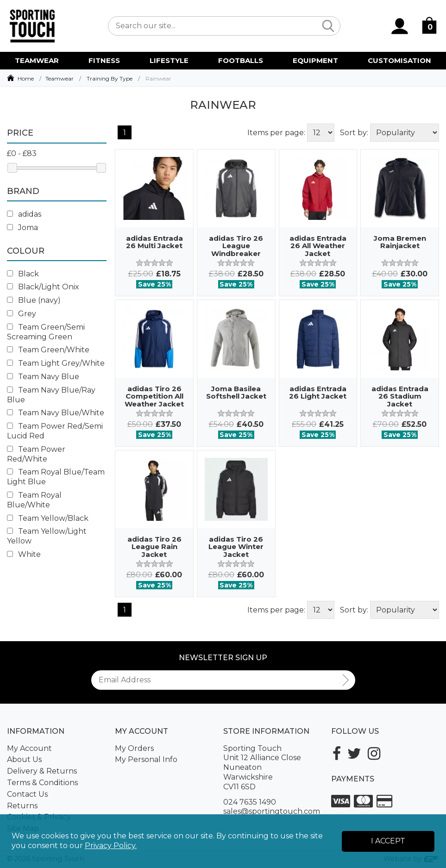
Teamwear (60, 78)
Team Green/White (48, 350)
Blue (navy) (34, 300)
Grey (22, 314)
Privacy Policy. (111, 846)
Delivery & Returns (42, 771)
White (24, 554)
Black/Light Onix (43, 287)
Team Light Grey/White (56, 363)
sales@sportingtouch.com (272, 811)
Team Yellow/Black (48, 518)
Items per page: (276, 133)
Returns (22, 806)
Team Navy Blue (43, 377)
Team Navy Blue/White (56, 413)
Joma (22, 228)
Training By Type (110, 78)
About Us (24, 759)
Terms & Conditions (42, 783)
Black (23, 274)
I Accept (388, 841)
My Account (29, 748)
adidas (24, 214)
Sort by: (354, 133)
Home (26, 78)
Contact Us (27, 794)
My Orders (134, 748)
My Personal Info (146, 759)
